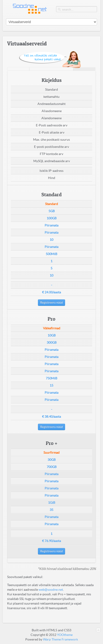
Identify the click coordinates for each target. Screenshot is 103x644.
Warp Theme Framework (60, 639)
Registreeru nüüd (51, 303)
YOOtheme (65, 635)
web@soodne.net (51, 590)
